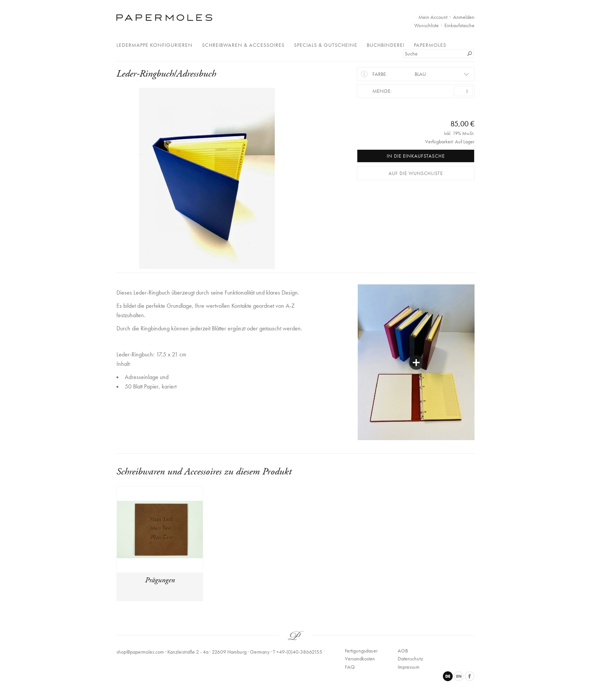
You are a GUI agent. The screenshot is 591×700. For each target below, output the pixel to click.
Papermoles (430, 45)
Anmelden (464, 17)
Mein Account (433, 17)
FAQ (350, 667)
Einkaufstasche (459, 25)
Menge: (382, 91)
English (459, 676)
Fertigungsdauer (361, 651)
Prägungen (160, 580)
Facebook (470, 676)
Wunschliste (426, 25)
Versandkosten (360, 659)
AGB (403, 651)
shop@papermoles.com (140, 652)
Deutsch (448, 676)
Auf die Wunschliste (416, 173)
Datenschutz (410, 659)
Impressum (409, 667)
